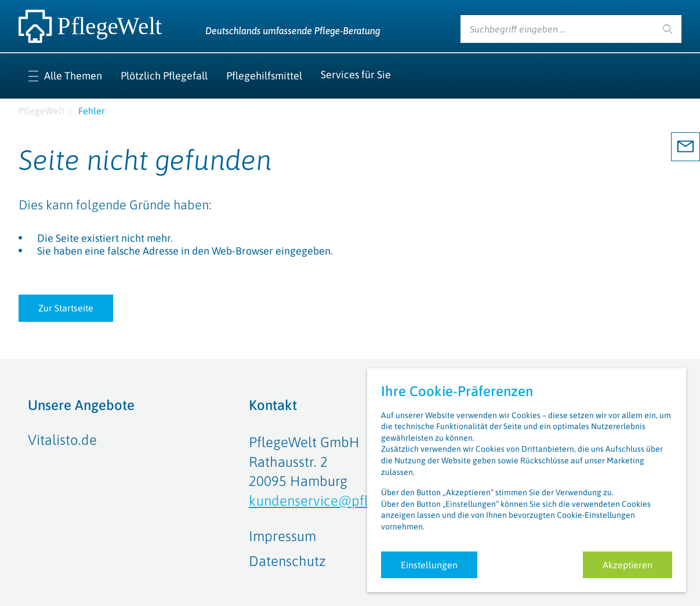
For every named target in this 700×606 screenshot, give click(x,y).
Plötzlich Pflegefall (164, 76)
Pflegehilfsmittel (264, 76)
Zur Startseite (66, 308)
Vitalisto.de (62, 440)
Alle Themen (73, 76)
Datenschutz (287, 561)
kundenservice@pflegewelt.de (342, 501)
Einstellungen (429, 565)
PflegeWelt (41, 111)
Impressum (282, 536)
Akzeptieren (628, 565)
